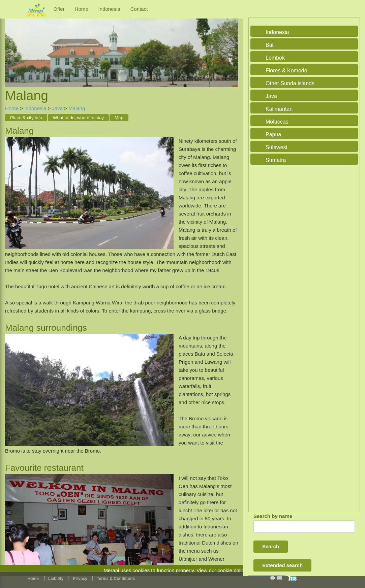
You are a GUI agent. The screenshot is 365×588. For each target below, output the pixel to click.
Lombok (275, 58)
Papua (273, 135)
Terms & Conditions (116, 579)
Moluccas (277, 122)
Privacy (80, 579)
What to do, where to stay (78, 118)
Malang (77, 108)
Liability (56, 579)
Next (232, 45)
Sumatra (276, 160)
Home (82, 9)
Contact (139, 9)
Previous (12, 45)
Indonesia (109, 9)
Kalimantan (279, 109)
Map (119, 118)
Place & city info (26, 118)
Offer (59, 9)
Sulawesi (276, 147)
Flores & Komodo (286, 71)
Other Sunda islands (290, 83)
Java (57, 108)
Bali (270, 45)
